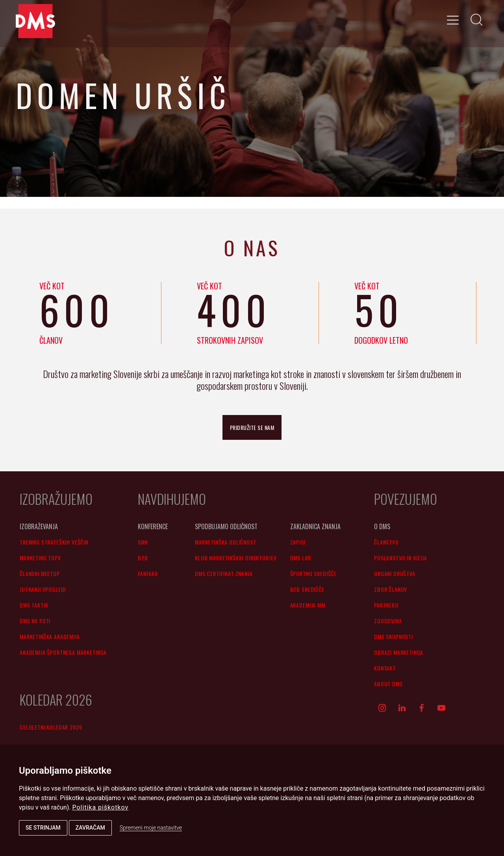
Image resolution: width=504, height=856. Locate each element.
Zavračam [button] (90, 828)
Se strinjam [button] (43, 828)
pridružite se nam (252, 427)
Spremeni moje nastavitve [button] (151, 828)
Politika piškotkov (101, 807)
